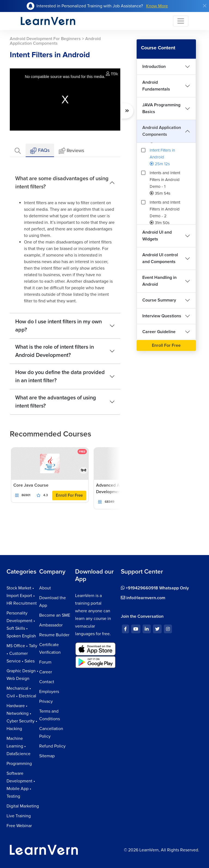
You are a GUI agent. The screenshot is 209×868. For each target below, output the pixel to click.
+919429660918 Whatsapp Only (155, 588)
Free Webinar (19, 826)
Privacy (46, 701)
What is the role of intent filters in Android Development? (55, 351)
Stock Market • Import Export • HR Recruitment (22, 596)
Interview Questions (162, 316)
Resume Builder (54, 635)
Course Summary (159, 300)
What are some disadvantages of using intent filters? (62, 183)
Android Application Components (162, 131)
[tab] (18, 150)
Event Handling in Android (159, 281)
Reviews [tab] (71, 151)
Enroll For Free (69, 495)
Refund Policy (52, 746)
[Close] (205, 6)
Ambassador (51, 625)
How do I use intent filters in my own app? (59, 326)
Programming (19, 764)
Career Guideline (159, 332)
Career (46, 672)
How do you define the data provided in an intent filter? (60, 376)
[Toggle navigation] (181, 21)
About (45, 588)
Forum (45, 662)
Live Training (19, 816)
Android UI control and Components (160, 258)
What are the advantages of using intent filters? (56, 402)
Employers (49, 692)
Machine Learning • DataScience (19, 746)
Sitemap (47, 756)
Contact (47, 682)
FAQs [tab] (40, 151)
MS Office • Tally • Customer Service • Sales (22, 653)
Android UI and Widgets (157, 236)
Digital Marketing (23, 806)
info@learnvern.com (143, 598)
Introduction (154, 67)
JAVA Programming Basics (161, 108)
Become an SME (55, 615)
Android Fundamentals (156, 86)
